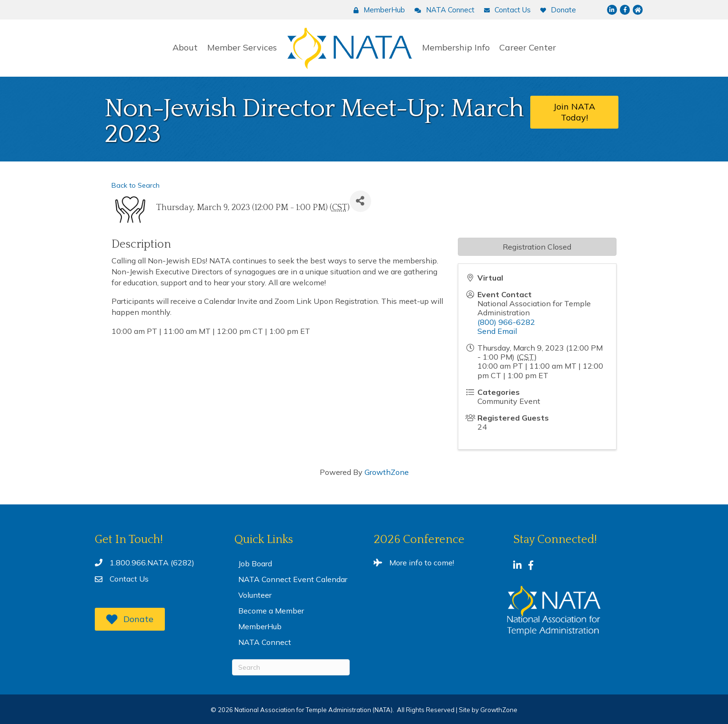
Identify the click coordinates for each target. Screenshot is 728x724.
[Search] (291, 667)
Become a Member (271, 611)
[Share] (360, 201)
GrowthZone (387, 472)
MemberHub (260, 626)
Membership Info (456, 47)
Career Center (528, 47)
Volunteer (255, 595)
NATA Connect (265, 642)
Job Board (255, 563)
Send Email (497, 331)
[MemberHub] (377, 10)
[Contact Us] (505, 10)
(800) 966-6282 (506, 322)
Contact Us (129, 579)
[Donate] (556, 10)
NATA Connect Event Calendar (293, 579)
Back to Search (136, 185)
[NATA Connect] (442, 10)
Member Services (242, 47)
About (185, 47)
